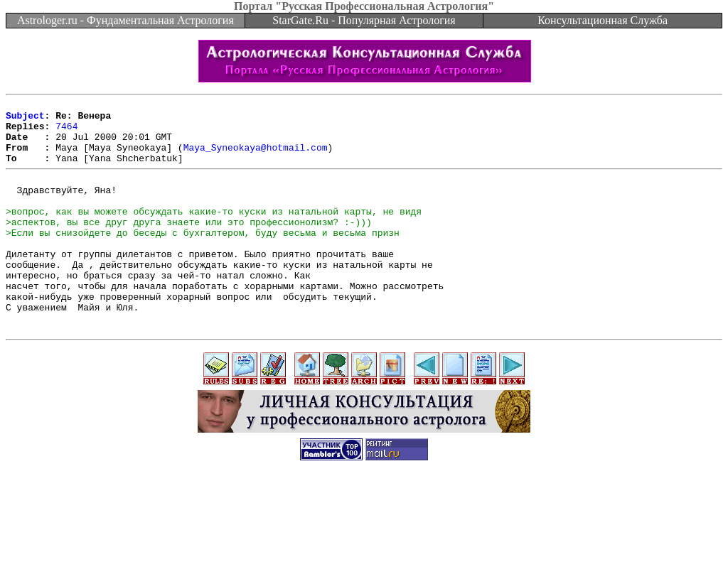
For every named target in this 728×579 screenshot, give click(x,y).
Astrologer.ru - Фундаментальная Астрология (125, 20)
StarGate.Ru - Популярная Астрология (364, 20)
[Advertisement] (364, 547)
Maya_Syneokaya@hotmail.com (256, 158)
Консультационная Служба (603, 20)
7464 (66, 132)
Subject (25, 119)
